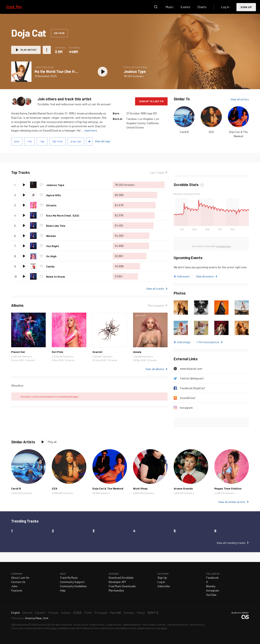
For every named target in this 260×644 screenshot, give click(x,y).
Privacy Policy (97, 624)
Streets (51, 205)
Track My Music (69, 578)
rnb (30, 141)
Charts (202, 7)
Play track (24, 185)
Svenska (129, 613)
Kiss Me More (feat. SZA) (63, 215)
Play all (52, 442)
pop (17, 141)
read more (91, 130)
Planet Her (18, 352)
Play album (103, 72)
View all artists (240, 99)
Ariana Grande (183, 488)
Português (101, 613)
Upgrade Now (224, 246)
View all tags (102, 141)
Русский (115, 613)
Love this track (41, 185)
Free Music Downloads (122, 586)
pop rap (76, 141)
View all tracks (155, 289)
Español (40, 613)
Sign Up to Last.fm (151, 101)
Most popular (156, 305)
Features (17, 590)
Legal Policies (114, 624)
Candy (50, 266)
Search (156, 7)
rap (42, 141)
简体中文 (153, 613)
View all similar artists (232, 502)
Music (170, 7)
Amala (137, 352)
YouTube (211, 595)
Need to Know (56, 277)
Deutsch (28, 613)
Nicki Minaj (140, 488)
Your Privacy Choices (154, 624)
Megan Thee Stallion (228, 488)
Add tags (89, 141)
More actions (47, 50)
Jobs (14, 586)
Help (63, 590)
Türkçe (141, 613)
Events (185, 7)
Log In (225, 7)
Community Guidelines (73, 586)
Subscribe (164, 586)
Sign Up (246, 7)
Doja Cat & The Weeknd (108, 488)
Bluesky (211, 586)
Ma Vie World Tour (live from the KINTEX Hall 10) (73, 71)
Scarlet (97, 352)
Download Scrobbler (121, 578)
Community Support (72, 582)
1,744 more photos (208, 342)
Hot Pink (57, 352)
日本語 (77, 613)
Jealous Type (135, 71)
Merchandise (116, 590)
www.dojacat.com (191, 369)
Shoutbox (17, 385)
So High (51, 256)
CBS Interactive (20, 624)
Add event (183, 276)
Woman (51, 236)
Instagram (186, 408)
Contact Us (18, 582)
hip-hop (58, 141)
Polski (88, 613)
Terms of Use (81, 624)
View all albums (155, 369)
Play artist (29, 50)
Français (53, 613)
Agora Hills (54, 195)
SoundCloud (187, 398)
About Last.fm (20, 578)
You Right (53, 246)
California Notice (132, 624)
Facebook (212, 578)
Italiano (66, 613)
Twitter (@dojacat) (192, 378)
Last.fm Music (197, 624)
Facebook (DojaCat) (192, 388)
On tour (59, 33)
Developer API (117, 582)
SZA (211, 132)
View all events (205, 276)
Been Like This (56, 226)
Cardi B (184, 132)
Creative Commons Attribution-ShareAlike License (108, 628)
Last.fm (19, 7)
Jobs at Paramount (178, 624)
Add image (184, 342)
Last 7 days (157, 172)
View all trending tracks (231, 543)
